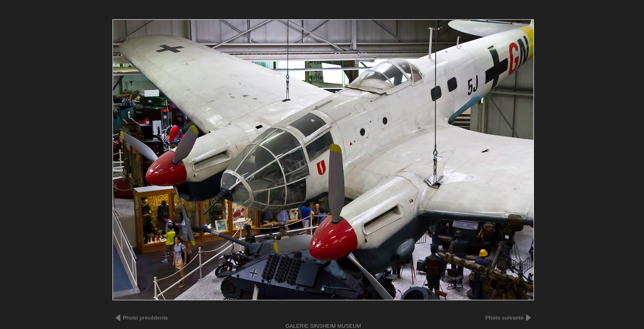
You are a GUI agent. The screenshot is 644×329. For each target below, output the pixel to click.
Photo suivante (505, 318)
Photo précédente (145, 318)
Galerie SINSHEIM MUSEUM (323, 326)
